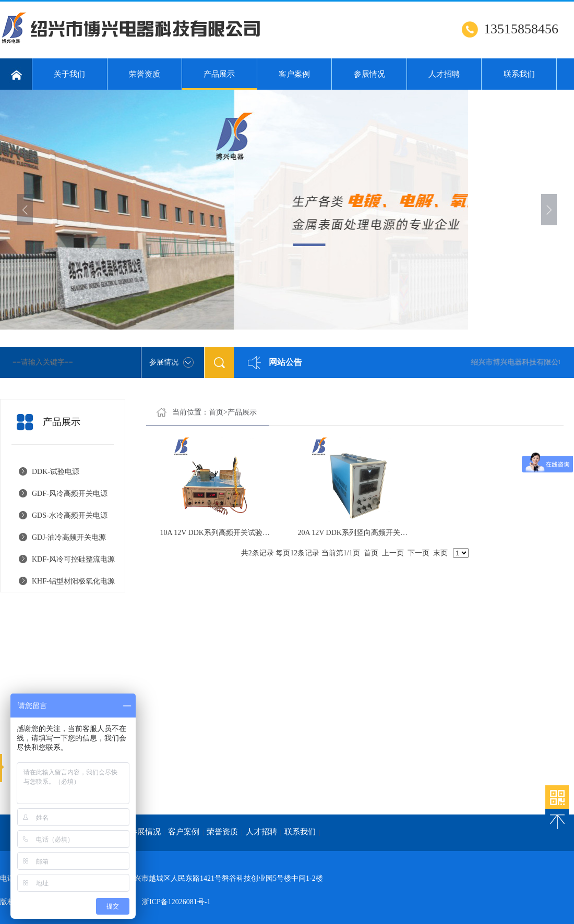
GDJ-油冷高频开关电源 (69, 537)
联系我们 (519, 74)
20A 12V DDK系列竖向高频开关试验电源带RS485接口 (384, 533)
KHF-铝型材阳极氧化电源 (73, 581)
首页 (216, 412)
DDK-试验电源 (56, 472)
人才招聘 (444, 74)
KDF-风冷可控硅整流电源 (73, 559)
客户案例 (294, 74)
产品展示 (219, 80)
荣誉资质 (145, 74)
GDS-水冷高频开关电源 (70, 515)
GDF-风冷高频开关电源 (70, 494)
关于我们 (69, 74)
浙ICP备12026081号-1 (176, 902)
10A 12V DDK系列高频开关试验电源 (218, 533)
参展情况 (369, 74)
